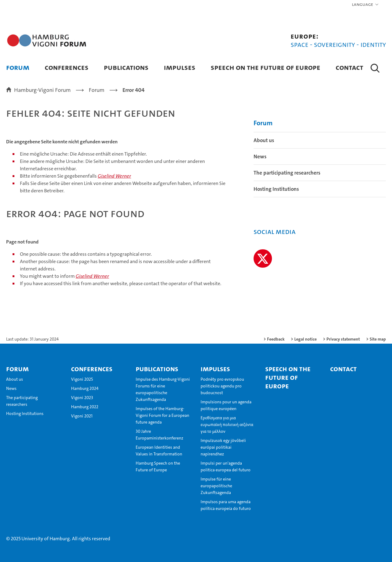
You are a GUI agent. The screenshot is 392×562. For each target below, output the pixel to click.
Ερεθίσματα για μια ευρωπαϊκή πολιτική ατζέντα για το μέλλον (227, 424)
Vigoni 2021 (82, 416)
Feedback (276, 339)
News (260, 157)
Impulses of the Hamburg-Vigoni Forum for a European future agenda (162, 415)
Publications (126, 67)
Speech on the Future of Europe (266, 67)
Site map (378, 339)
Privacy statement (343, 339)
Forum (18, 67)
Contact (349, 67)
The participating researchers (287, 173)
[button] (366, 5)
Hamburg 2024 (85, 388)
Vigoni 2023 (82, 398)
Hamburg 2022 (85, 407)
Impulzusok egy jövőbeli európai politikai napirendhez (223, 447)
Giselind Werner (114, 176)
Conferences (67, 67)
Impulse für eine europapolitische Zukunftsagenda (216, 486)
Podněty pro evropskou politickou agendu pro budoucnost (222, 386)
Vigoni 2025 (82, 379)
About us (264, 140)
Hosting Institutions (276, 189)
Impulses (180, 67)
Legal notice (305, 339)
